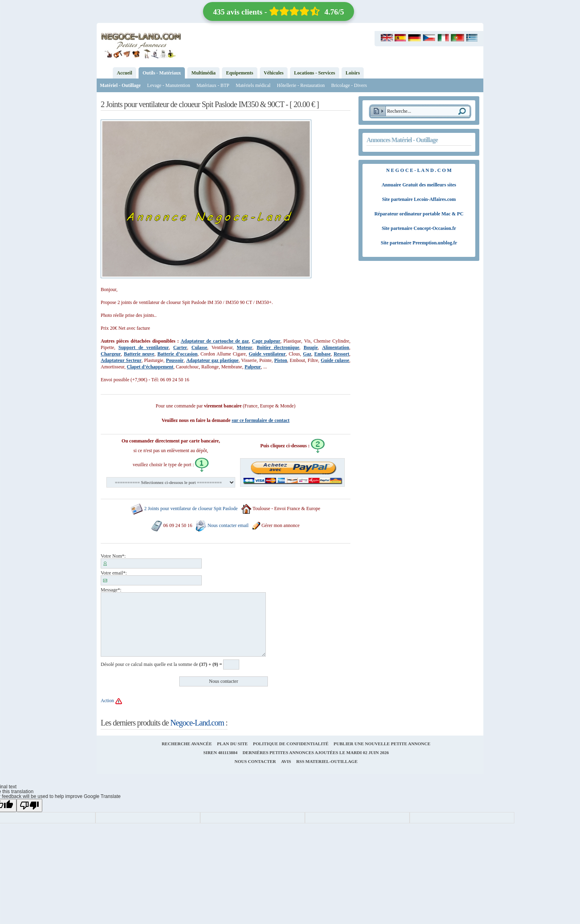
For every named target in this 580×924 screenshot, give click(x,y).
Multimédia (203, 73)
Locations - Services (315, 73)
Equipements (239, 73)
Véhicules (274, 73)
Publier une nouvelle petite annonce (382, 744)
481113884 (228, 752)
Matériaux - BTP (213, 85)
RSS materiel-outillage (327, 761)
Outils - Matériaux (162, 73)
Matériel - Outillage (120, 85)
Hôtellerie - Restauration (301, 85)
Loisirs (353, 73)
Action (107, 701)
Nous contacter (255, 761)
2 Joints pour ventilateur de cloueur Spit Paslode (191, 509)
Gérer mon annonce (276, 525)
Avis (286, 761)
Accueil (124, 73)
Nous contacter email (228, 525)
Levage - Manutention (169, 85)
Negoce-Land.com (197, 723)
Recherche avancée (187, 744)
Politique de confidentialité (291, 744)
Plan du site (232, 744)
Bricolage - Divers (349, 85)
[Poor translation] (29, 805)
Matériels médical (253, 85)
